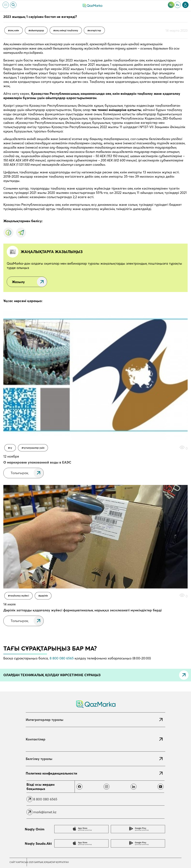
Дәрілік (44, 596)
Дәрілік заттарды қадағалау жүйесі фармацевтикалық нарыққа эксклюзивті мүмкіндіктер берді (83, 610)
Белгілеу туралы (39, 759)
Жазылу (18, 282)
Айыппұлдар (37, 30)
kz (171, 5)
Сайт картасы (18, 862)
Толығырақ (19, 473)
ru (178, 5)
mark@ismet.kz (45, 812)
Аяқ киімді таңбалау (66, 30)
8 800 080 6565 (62, 658)
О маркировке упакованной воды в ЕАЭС (37, 462)
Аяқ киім (14, 30)
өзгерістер (95, 30)
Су (11, 448)
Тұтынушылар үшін (34, 448)
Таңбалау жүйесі (19, 596)
